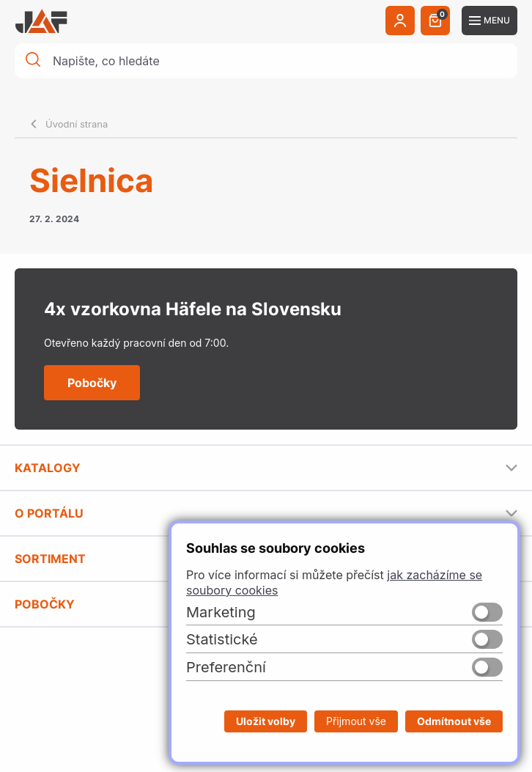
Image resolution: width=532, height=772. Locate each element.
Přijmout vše (356, 721)
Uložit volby (266, 721)
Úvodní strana (77, 124)
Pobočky (92, 383)
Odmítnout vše (454, 721)
